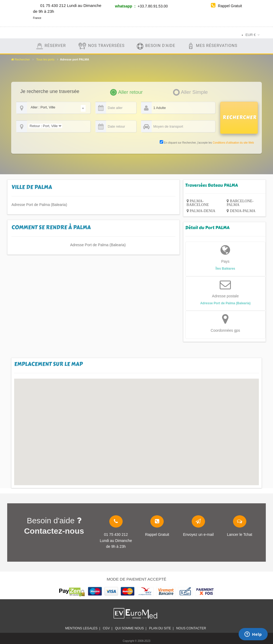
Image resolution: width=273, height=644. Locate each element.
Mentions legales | (83, 628)
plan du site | (161, 628)
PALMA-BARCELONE (198, 203)
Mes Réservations (212, 46)
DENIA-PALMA (243, 211)
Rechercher (21, 59)
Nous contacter (192, 628)
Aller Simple (194, 92)
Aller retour (130, 92)
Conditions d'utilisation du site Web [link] (233, 143)
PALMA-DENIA (203, 211)
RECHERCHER (240, 118)
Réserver (51, 46)
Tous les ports (45, 59)
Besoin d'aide (156, 46)
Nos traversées (101, 46)
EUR (251, 35)
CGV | (108, 628)
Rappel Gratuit (226, 6)
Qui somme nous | (131, 628)
